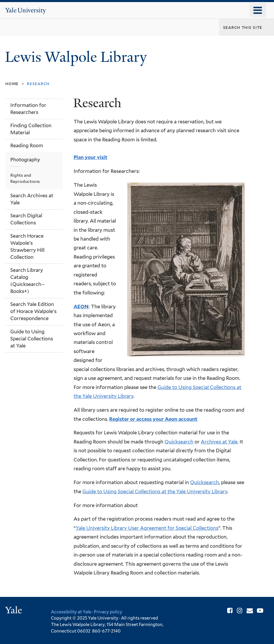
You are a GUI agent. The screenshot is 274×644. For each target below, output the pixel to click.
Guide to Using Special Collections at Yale (32, 339)
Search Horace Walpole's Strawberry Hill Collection (27, 246)
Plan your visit (90, 157)
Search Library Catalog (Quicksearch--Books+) (28, 281)
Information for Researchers (28, 109)
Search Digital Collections (26, 219)
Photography (25, 160)
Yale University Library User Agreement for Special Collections (147, 528)
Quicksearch (179, 442)
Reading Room (27, 145)
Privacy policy (108, 612)
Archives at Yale (219, 442)
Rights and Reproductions (25, 178)
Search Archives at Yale (32, 199)
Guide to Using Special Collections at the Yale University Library (155, 491)
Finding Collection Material (31, 129)
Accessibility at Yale (71, 612)
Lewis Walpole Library (78, 57)
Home (12, 83)
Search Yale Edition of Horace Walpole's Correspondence (33, 311)
